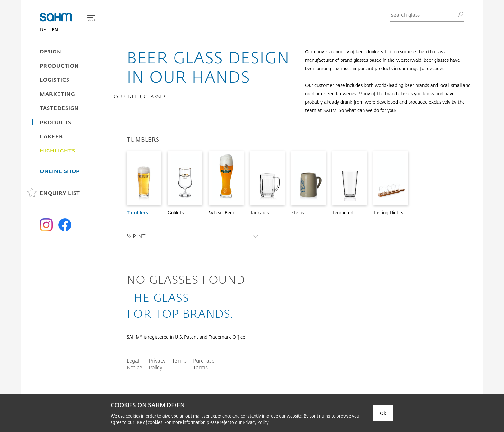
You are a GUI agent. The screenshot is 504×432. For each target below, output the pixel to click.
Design (51, 51)
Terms (179, 360)
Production (59, 65)
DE (43, 29)
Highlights (58, 150)
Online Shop (60, 171)
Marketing (57, 94)
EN (55, 29)
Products (56, 122)
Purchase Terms (204, 364)
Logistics (55, 80)
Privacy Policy (157, 364)
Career (52, 136)
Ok (383, 413)
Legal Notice (135, 364)
